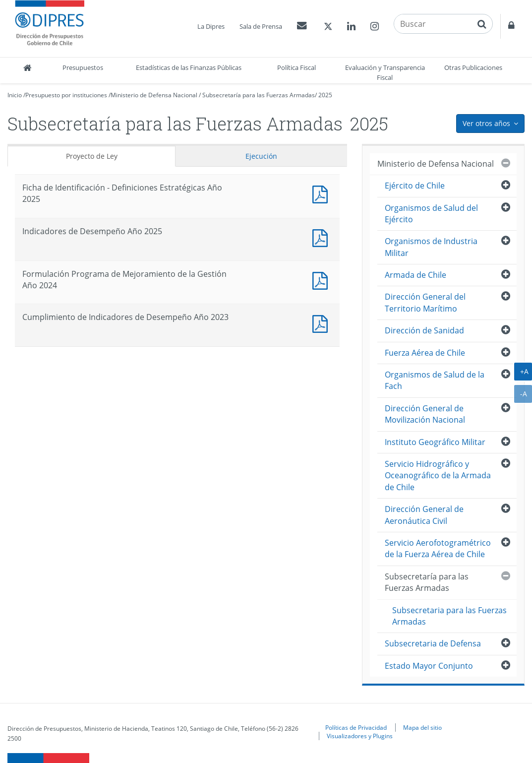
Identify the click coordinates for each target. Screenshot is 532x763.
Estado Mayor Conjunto (429, 666)
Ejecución (261, 156)
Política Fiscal (296, 67)
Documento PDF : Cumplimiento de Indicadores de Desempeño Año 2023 (322, 323)
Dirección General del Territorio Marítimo (425, 302)
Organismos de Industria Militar (431, 247)
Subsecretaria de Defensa (433, 643)
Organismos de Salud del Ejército (431, 214)
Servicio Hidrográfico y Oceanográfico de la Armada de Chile (438, 476)
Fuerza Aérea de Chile (425, 353)
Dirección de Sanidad (424, 330)
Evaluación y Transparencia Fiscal (385, 72)
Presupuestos (83, 67)
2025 (325, 95)
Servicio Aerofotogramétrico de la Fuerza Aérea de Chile (438, 548)
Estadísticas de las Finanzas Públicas (189, 67)
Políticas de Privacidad (356, 727)
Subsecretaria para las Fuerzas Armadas (449, 616)
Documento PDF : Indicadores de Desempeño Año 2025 (322, 237)
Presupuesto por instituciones (66, 95)
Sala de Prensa (261, 26)
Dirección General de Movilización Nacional (425, 414)
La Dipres (211, 26)
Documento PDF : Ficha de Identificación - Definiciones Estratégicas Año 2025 (322, 193)
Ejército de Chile (415, 186)
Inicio (15, 95)
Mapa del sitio (422, 727)
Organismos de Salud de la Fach (435, 380)
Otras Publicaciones (473, 67)
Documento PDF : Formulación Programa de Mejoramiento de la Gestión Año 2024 (322, 280)
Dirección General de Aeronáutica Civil (424, 515)
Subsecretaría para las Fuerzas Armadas (259, 95)
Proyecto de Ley (92, 156)
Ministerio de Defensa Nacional (154, 95)
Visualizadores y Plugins (360, 736)
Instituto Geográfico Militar (435, 442)
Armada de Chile (415, 275)
